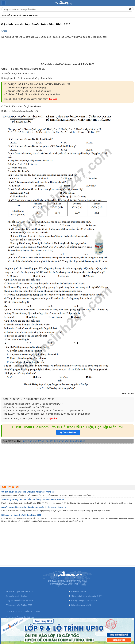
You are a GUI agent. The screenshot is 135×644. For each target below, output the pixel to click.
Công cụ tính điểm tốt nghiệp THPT (87, 596)
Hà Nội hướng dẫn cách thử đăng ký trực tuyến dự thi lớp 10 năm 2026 (33, 507)
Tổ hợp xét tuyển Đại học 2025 (19, 605)
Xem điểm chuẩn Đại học (16, 596)
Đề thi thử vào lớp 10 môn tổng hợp (68, 441)
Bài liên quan (10, 487)
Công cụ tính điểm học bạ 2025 (19, 601)
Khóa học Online (79, 591)
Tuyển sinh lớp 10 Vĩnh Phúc (35, 441)
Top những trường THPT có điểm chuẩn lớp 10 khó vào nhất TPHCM (33, 500)
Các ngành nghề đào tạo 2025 (84, 601)
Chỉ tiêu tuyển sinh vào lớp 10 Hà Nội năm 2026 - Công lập (28, 492)
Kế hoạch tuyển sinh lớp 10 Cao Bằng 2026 (21, 515)
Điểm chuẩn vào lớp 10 (81, 605)
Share (4, 31)
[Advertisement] (67, 53)
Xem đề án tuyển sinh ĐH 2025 (19, 591)
